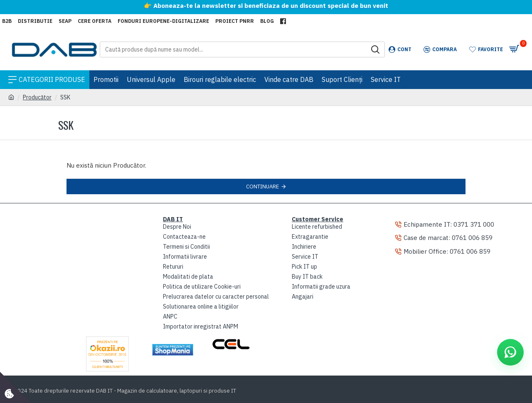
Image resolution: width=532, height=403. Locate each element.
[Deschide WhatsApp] (510, 352)
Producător (37, 97)
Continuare (262, 187)
